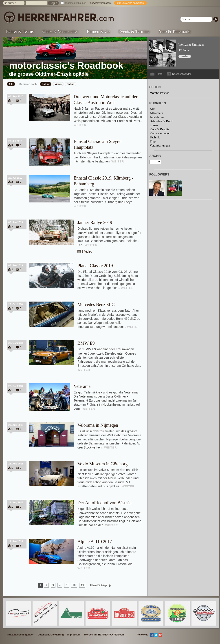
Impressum (74, 635)
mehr (185, 56)
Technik (155, 137)
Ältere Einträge (99, 585)
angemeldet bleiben (75, 3)
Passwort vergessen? (100, 3)
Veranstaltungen (160, 145)
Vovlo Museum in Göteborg (102, 464)
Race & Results (159, 129)
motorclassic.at (159, 93)
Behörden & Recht (162, 121)
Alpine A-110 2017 (95, 542)
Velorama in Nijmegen (98, 425)
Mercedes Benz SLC (96, 304)
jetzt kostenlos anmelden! (130, 3)
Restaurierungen (160, 133)
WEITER (80, 125)
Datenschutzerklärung (51, 635)
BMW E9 (86, 343)
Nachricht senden (182, 74)
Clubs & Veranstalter (60, 31)
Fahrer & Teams (20, 31)
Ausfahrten (157, 117)
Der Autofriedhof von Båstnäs (104, 503)
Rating (70, 84)
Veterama (82, 386)
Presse (154, 125)
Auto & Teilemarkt (174, 31)
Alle (11, 84)
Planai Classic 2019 (95, 266)
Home (159, 74)
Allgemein (156, 113)
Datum (46, 84)
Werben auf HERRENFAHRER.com (104, 635)
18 (74, 585)
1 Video (87, 251)
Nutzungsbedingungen (21, 635)
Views (58, 84)
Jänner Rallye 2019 (95, 222)
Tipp (153, 141)
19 (82, 585)
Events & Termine (134, 31)
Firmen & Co (98, 31)
